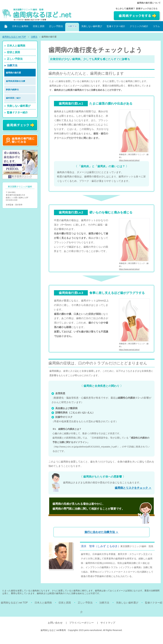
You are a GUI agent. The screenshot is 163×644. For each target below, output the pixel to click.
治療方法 (72, 26)
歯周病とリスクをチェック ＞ (133, 488)
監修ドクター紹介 (116, 26)
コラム (156, 26)
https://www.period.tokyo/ (129, 160)
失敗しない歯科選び (92, 26)
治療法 (34, 37)
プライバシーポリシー (81, 623)
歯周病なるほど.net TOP (14, 603)
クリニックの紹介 (139, 26)
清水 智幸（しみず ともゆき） (101, 546)
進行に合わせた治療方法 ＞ (101, 532)
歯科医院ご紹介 (13, 98)
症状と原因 (39, 26)
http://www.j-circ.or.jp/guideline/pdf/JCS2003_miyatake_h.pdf (86, 447)
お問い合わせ (55, 623)
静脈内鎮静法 (12, 90)
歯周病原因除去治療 (16, 81)
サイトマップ (108, 623)
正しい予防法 (56, 26)
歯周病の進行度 (13, 73)
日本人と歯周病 (20, 26)
